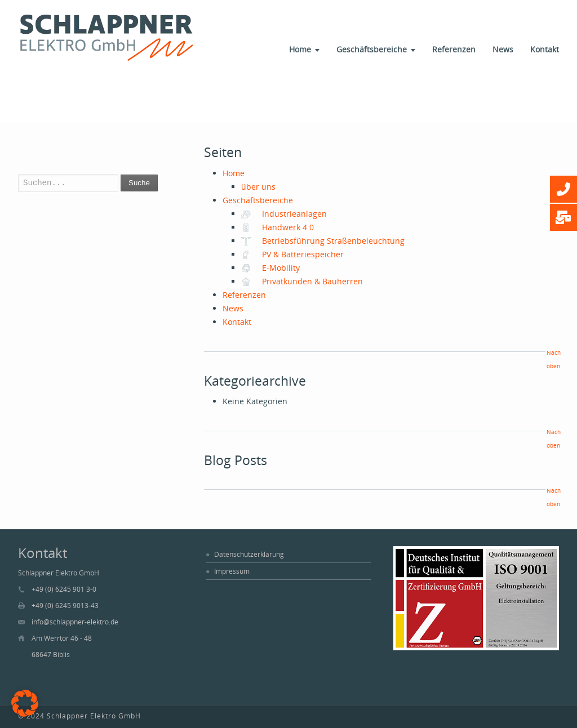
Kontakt (545, 49)
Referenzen (454, 49)
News (503, 49)
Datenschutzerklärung (249, 554)
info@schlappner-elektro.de (75, 622)
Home (300, 49)
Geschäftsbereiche (372, 49)
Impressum (232, 571)
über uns (258, 187)
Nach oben (553, 359)
